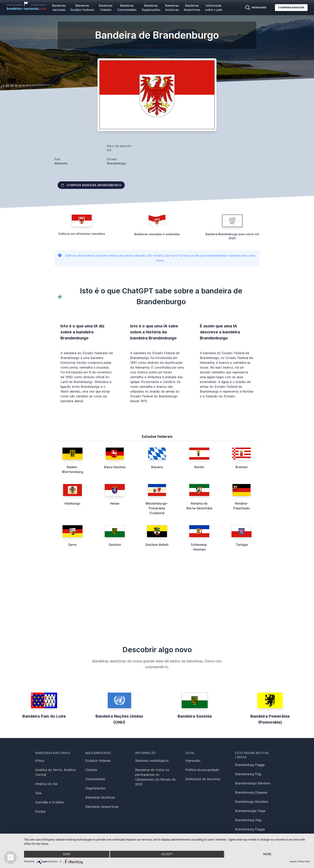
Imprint (293, 861)
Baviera (157, 467)
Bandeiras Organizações (151, 8)
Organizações (95, 788)
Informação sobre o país (214, 8)
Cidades (91, 770)
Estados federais (98, 761)
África (40, 761)
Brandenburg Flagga (250, 829)
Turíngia (242, 545)
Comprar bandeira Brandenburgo (91, 185)
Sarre (72, 545)
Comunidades (95, 779)
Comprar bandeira (291, 7)
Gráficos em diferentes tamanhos (82, 234)
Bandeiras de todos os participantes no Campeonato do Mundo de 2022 (155, 777)
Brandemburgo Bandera (253, 783)
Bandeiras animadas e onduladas (157, 234)
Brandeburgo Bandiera (252, 802)
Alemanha (61, 163)
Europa (40, 811)
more (267, 854)
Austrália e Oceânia (49, 802)
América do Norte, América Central (55, 772)
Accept (167, 854)
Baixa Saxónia (115, 467)
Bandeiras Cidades (106, 8)
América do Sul (46, 784)
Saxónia (115, 545)
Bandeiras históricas (172, 8)
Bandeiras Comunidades (127, 8)
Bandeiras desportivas (192, 8)
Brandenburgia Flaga (250, 811)
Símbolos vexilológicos (152, 761)
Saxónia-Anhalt (157, 545)
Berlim (199, 467)
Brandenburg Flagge (250, 765)
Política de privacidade (202, 770)
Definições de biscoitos (203, 779)
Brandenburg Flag (248, 774)
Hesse (115, 503)
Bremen (242, 467)
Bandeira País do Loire (44, 716)
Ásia (38, 793)
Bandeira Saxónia (195, 716)
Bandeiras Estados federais (82, 8)
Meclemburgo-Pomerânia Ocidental (157, 508)
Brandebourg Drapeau (251, 792)
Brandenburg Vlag (248, 820)
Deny (67, 854)
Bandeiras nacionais (59, 8)
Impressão (193, 761)
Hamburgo (72, 503)
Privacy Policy (304, 861)
